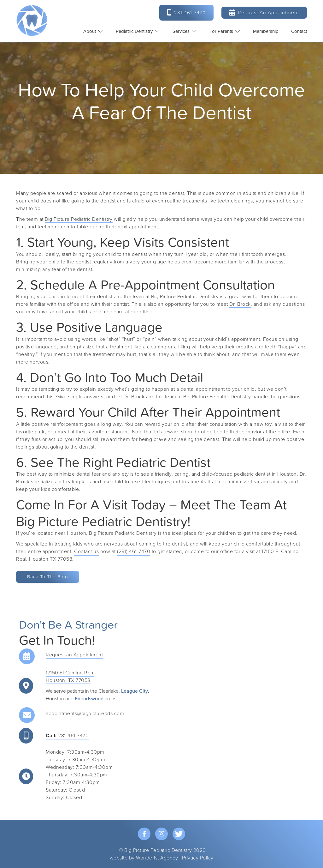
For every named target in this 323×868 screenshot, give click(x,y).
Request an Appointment (264, 12)
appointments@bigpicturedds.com (85, 714)
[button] (93, 31)
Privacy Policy (198, 858)
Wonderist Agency (157, 858)
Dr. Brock (240, 304)
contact (299, 31)
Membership (266, 31)
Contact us (86, 552)
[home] (32, 21)
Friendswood (89, 699)
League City (135, 691)
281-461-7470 (67, 736)
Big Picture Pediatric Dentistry (79, 219)
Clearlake (109, 691)
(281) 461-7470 (134, 552)
